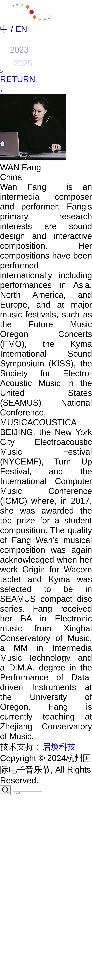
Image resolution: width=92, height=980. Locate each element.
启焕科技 (59, 747)
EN (21, 29)
